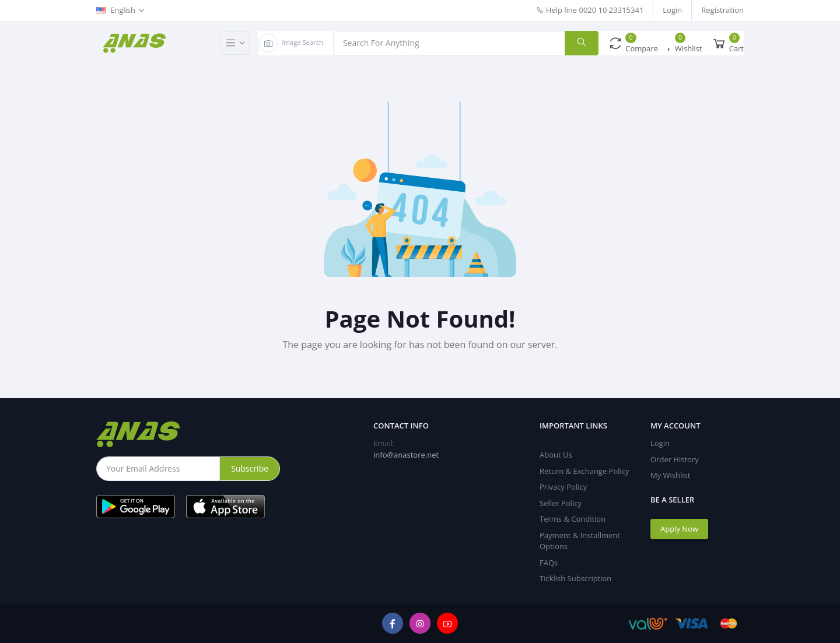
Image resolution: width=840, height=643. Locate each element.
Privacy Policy (563, 487)
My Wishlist (670, 475)
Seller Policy (561, 503)
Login (672, 10)
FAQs (549, 563)
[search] (582, 43)
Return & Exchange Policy (584, 471)
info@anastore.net (406, 455)
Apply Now (679, 529)
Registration (722, 10)
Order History (675, 459)
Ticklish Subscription (575, 578)
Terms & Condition (573, 519)
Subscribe (250, 468)
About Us (556, 455)
